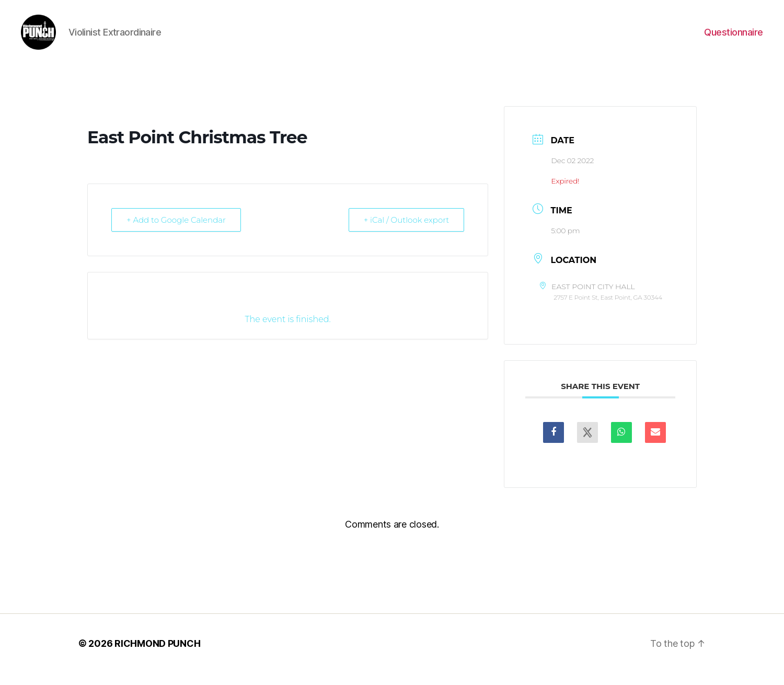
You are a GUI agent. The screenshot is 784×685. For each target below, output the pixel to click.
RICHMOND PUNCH (157, 655)
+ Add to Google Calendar (176, 232)
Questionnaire (734, 38)
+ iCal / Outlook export (407, 232)
